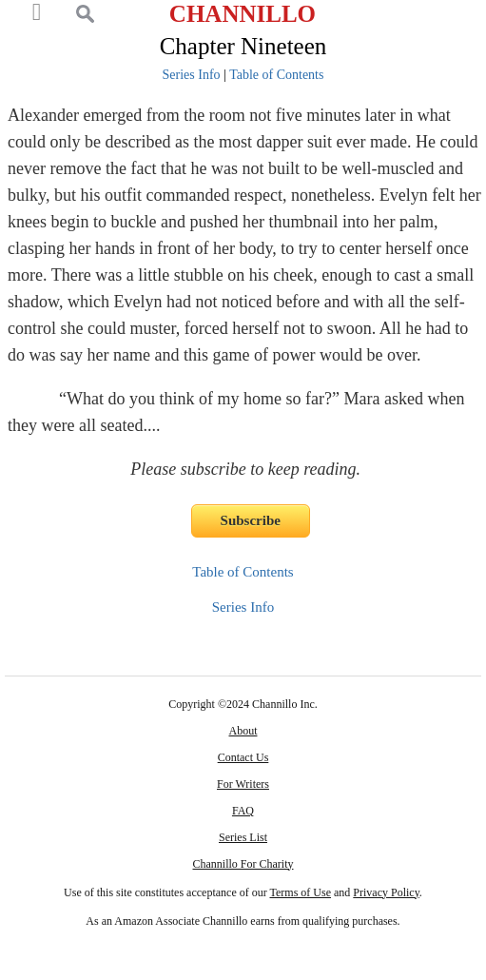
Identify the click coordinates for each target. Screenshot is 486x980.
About (243, 731)
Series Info (192, 75)
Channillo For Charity (243, 864)
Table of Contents (276, 75)
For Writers (243, 784)
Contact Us (243, 757)
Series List (243, 837)
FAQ (243, 811)
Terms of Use (301, 892)
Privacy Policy (386, 892)
